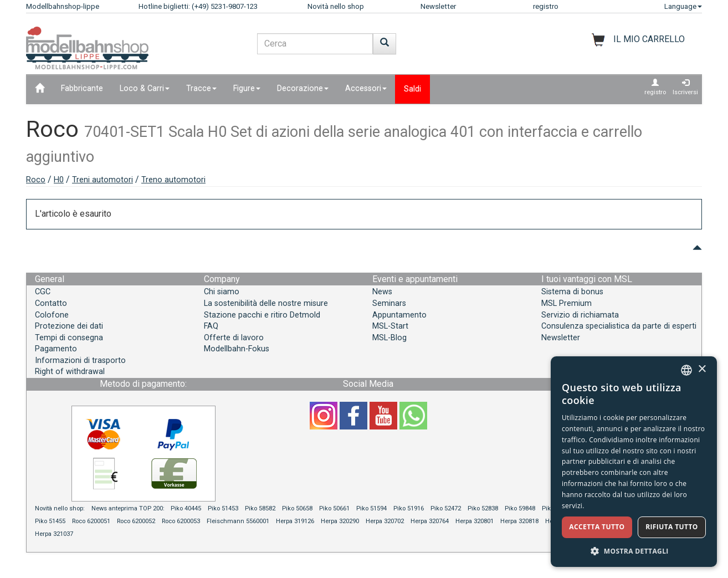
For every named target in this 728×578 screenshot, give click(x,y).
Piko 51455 (50, 521)
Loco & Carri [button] (145, 88)
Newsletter (438, 6)
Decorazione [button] (303, 88)
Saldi (412, 89)
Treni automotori (102, 180)
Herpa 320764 (430, 521)
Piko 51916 (409, 508)
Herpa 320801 (475, 521)
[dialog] (634, 462)
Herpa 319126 (295, 521)
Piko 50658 (297, 508)
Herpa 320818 (519, 521)
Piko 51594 (371, 508)
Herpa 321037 (54, 534)
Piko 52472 (446, 508)
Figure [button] (247, 88)
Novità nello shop (336, 6)
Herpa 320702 (385, 521)
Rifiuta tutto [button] (672, 527)
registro (546, 6)
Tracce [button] (201, 88)
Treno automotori (173, 180)
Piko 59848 (520, 508)
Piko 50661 (334, 508)
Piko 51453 (223, 508)
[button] (634, 551)
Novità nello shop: (60, 508)
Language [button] (683, 6)
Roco (36, 180)
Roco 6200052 (136, 521)
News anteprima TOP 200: (129, 508)
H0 (59, 180)
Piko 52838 (483, 508)
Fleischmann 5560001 (238, 521)
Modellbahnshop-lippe (63, 6)
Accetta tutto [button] (597, 527)
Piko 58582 (260, 508)
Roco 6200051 (91, 521)
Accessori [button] (366, 88)
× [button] (702, 369)
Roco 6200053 (181, 521)
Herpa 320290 (340, 521)
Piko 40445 (186, 508)
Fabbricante (82, 88)
